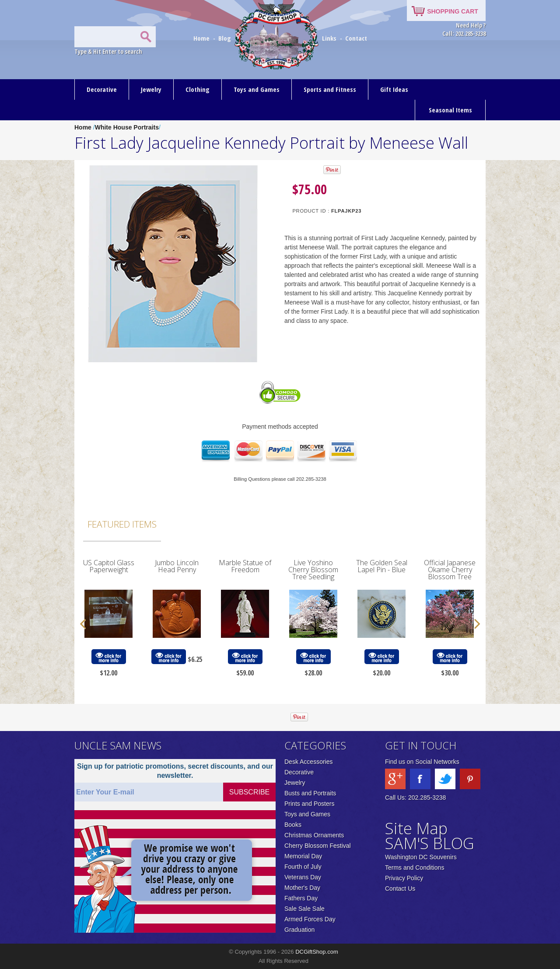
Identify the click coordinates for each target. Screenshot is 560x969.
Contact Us (400, 889)
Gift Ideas (394, 89)
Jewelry (151, 89)
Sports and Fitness (330, 89)
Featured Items (122, 524)
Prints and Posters (309, 804)
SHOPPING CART (453, 11)
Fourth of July (303, 867)
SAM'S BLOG (430, 843)
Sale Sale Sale (304, 909)
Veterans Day (303, 877)
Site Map (416, 828)
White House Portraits (127, 127)
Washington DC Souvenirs (421, 857)
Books (293, 825)
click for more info (108, 657)
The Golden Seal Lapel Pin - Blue (382, 566)
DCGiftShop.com (317, 952)
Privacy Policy (404, 878)
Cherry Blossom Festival (318, 846)
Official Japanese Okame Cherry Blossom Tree (450, 570)
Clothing (198, 89)
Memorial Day (303, 856)
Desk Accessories (308, 762)
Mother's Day (302, 888)
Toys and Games (257, 89)
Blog (226, 38)
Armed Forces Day (310, 919)
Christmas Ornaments (314, 835)
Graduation (299, 930)
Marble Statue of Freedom (245, 566)
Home (202, 38)
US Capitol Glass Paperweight (109, 566)
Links (329, 38)
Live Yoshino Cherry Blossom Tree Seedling (313, 570)
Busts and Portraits (310, 793)
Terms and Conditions (415, 868)
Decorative (102, 89)
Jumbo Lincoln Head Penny (177, 566)
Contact (356, 38)
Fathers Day (301, 898)
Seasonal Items (450, 110)
